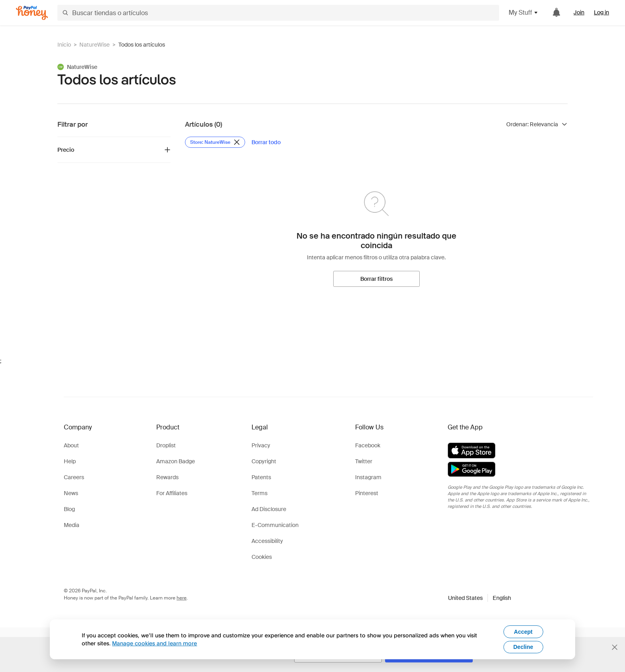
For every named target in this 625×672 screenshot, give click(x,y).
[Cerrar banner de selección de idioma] (615, 647)
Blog (69, 509)
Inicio (64, 45)
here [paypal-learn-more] (182, 598)
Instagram (368, 477)
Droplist (166, 445)
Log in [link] (601, 12)
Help (70, 461)
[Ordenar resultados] (537, 124)
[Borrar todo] (266, 142)
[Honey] (32, 13)
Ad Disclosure (269, 509)
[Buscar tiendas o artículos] (278, 13)
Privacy (261, 445)
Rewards (167, 477)
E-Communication (275, 525)
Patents (261, 477)
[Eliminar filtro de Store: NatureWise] (215, 142)
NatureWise (94, 45)
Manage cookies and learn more (154, 643)
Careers (74, 477)
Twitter (364, 461)
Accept (523, 632)
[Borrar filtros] (376, 279)
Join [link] (579, 12)
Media (72, 525)
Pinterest (367, 493)
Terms (259, 493)
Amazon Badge (176, 461)
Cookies (262, 557)
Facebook (368, 445)
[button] (480, 598)
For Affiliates (172, 493)
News (71, 493)
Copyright (264, 461)
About (71, 445)
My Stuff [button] (524, 13)
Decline (523, 647)
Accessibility (267, 541)
